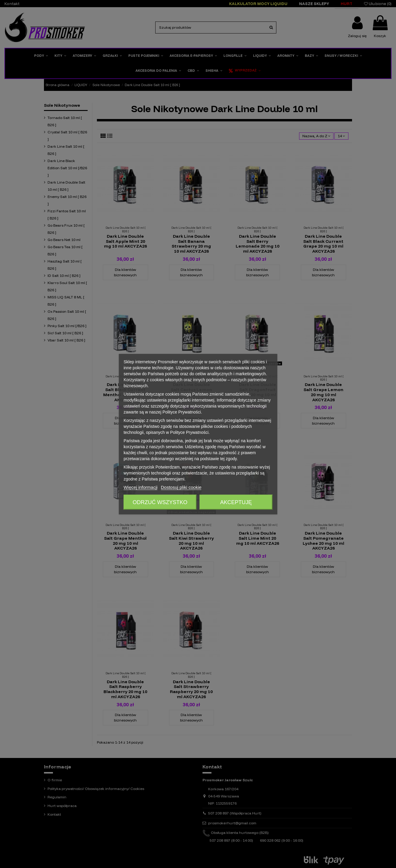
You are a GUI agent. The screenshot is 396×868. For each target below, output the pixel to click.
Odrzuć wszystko (160, 502)
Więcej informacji (140, 487)
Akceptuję (236, 502)
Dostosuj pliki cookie (181, 487)
